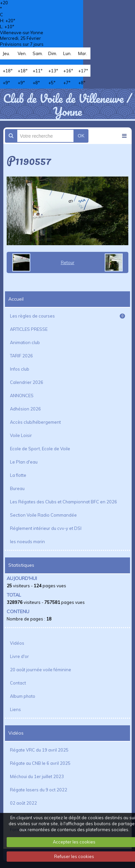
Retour (68, 262)
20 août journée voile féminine (41, 670)
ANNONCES (22, 396)
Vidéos (17, 643)
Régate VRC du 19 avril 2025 (39, 750)
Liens (15, 709)
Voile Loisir (21, 435)
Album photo (23, 696)
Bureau (17, 488)
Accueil (16, 299)
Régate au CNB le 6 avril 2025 (40, 763)
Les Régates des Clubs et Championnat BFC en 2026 (64, 502)
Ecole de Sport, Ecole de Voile (40, 449)
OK (81, 136)
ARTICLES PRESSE (29, 329)
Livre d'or (19, 656)
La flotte (18, 475)
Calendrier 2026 (27, 382)
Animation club (25, 342)
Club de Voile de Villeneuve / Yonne (67, 105)
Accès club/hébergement (35, 422)
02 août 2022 (23, 803)
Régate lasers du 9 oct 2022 (39, 790)
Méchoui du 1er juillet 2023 (37, 776)
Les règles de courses (67, 316)
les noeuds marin (27, 542)
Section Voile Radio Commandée (43, 515)
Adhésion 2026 (25, 409)
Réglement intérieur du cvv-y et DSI (46, 528)
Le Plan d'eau (24, 462)
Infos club (20, 369)
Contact (18, 683)
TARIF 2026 (21, 356)
